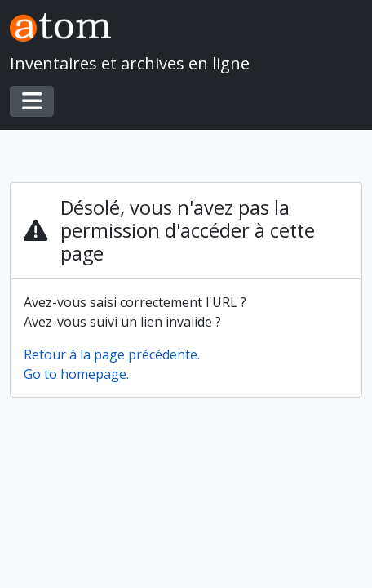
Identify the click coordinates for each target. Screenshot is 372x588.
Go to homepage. (76, 374)
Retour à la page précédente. (112, 354)
